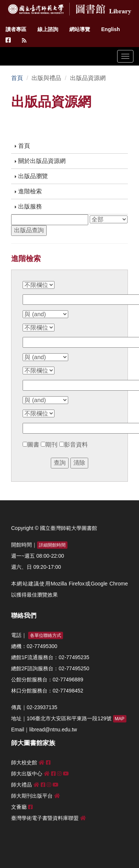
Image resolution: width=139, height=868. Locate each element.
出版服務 (28, 206)
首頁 (17, 78)
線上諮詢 (48, 29)
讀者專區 (16, 29)
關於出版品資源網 (40, 161)
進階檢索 (28, 191)
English (111, 29)
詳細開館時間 (52, 545)
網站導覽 (80, 29)
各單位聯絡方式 (46, 635)
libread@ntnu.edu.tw (53, 730)
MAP (120, 719)
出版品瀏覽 (31, 176)
